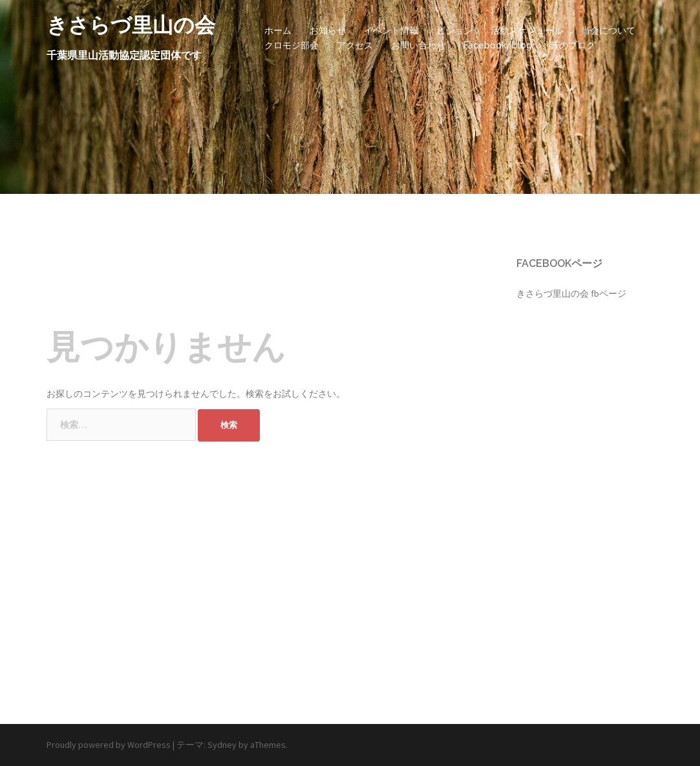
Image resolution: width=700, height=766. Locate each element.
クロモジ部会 (292, 45)
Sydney (222, 745)
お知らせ (328, 30)
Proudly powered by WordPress (109, 745)
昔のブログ (573, 45)
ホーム (278, 30)
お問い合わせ (418, 45)
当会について (608, 30)
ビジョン (454, 30)
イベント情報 (391, 30)
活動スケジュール (527, 30)
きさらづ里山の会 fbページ (571, 293)
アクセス (355, 45)
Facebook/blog (498, 45)
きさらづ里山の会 (131, 25)
